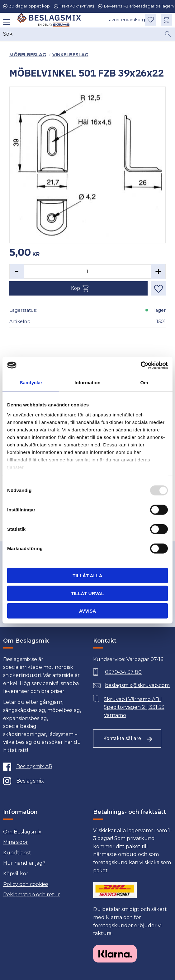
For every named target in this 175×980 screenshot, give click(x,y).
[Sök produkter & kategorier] (82, 35)
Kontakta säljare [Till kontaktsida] (122, 738)
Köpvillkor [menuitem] (16, 874)
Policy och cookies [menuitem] (26, 884)
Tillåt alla (87, 576)
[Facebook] (41, 767)
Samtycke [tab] (31, 383)
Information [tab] (87, 383)
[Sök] (168, 35)
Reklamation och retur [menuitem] (32, 895)
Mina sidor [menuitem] (16, 842)
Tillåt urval (87, 593)
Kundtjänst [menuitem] (17, 853)
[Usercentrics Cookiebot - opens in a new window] (141, 365)
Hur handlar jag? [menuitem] (24, 863)
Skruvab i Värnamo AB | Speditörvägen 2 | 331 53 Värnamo (134, 707)
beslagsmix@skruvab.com (137, 685)
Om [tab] (144, 383)
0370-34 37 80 (123, 672)
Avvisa (88, 611)
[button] (5, 24)
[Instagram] (41, 781)
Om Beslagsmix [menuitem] (22, 832)
